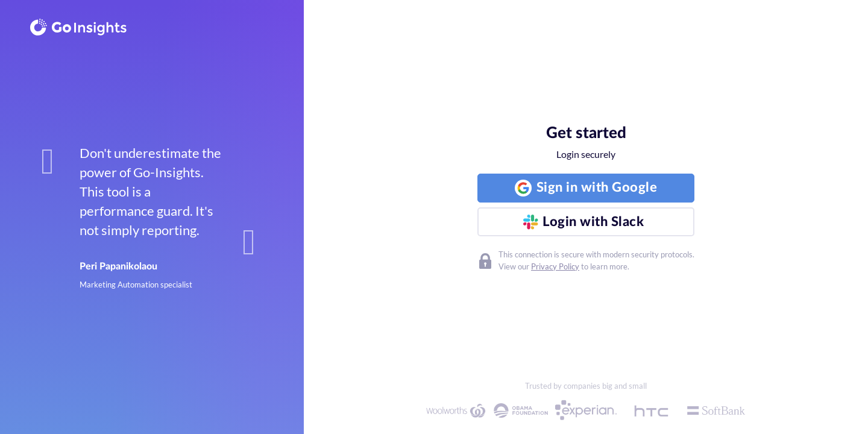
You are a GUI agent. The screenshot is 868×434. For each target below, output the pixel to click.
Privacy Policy (555, 266)
